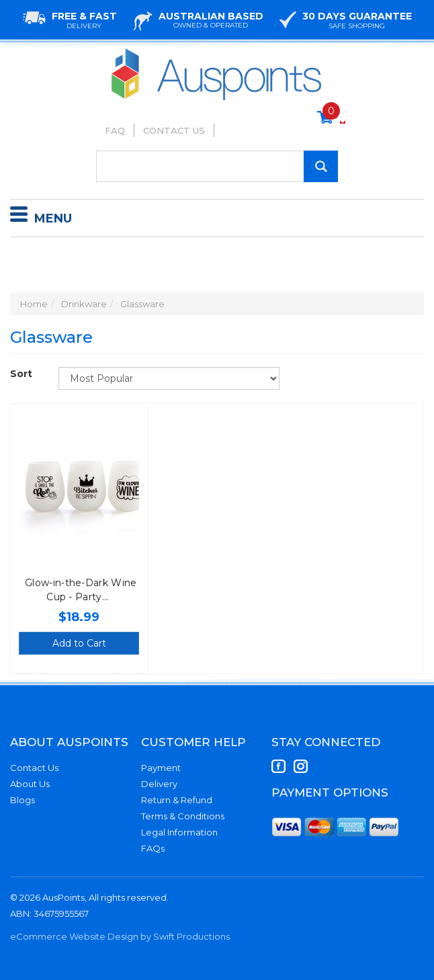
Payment (161, 768)
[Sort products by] (169, 378)
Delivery (159, 784)
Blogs (23, 800)
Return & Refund (177, 800)
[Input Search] (217, 166)
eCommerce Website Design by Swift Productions (120, 936)
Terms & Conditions (183, 816)
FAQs (153, 848)
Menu (41, 216)
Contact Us (174, 130)
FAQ (115, 130)
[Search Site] (321, 166)
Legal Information (179, 832)
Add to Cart (79, 643)
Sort (21, 374)
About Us (30, 784)
